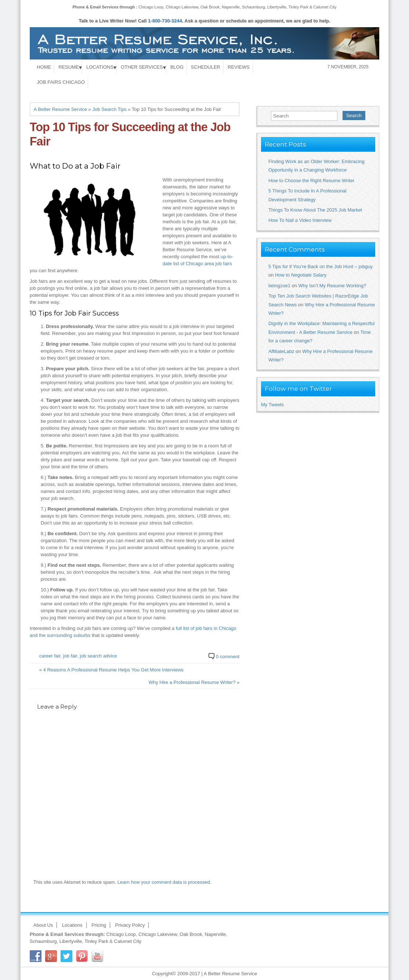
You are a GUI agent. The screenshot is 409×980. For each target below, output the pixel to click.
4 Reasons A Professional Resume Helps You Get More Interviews (113, 670)
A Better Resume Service (60, 109)
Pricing (99, 925)
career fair (50, 656)
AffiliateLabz (281, 351)
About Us (43, 925)
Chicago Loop (151, 7)
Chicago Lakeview (182, 7)
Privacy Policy (130, 925)
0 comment (228, 657)
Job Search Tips (109, 109)
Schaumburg (253, 7)
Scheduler (206, 67)
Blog (177, 67)
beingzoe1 (279, 286)
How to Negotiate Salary (301, 275)
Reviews (239, 67)
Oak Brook (210, 7)
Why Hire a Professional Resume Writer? (192, 682)
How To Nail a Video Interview (300, 220)
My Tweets (272, 405)
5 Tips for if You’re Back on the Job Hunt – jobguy (321, 266)
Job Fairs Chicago (61, 82)
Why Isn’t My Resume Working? (332, 286)
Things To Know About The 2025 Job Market (315, 210)
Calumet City (325, 7)
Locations (100, 67)
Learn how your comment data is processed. (164, 882)
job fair (70, 656)
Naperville (231, 7)
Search (354, 116)
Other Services (142, 67)
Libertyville (277, 7)
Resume (69, 67)
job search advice (98, 656)
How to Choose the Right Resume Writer (312, 181)
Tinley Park (299, 7)
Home (44, 67)
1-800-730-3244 (165, 21)
